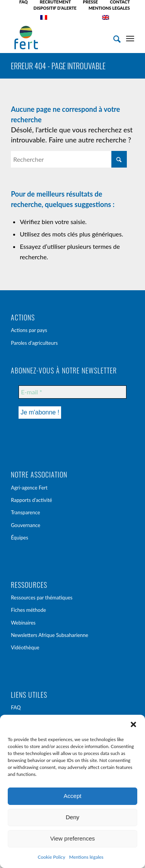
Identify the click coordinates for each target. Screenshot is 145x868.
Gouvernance (26, 525)
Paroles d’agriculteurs (34, 343)
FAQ (16, 707)
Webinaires (23, 623)
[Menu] (130, 38)
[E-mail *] (72, 392)
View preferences (73, 838)
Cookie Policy (51, 857)
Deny (72, 817)
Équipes (20, 538)
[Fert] (60, 38)
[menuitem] (24, 2)
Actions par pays (29, 330)
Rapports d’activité (32, 500)
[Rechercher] (113, 38)
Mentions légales (86, 857)
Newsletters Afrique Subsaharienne (49, 635)
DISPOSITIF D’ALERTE (55, 8)
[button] (133, 724)
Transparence (26, 512)
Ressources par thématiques (42, 597)
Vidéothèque (25, 647)
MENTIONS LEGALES (109, 8)
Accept (73, 796)
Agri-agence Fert (29, 488)
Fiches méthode (28, 610)
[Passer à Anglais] (106, 17)
